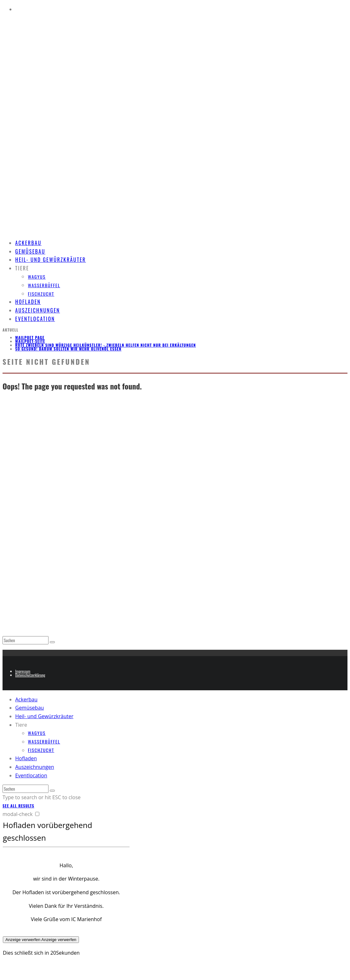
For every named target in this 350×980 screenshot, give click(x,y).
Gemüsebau (29, 708)
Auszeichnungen (35, 767)
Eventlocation (35, 319)
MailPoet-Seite (30, 341)
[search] (52, 642)
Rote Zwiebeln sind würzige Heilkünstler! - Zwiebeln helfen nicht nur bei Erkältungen (106, 345)
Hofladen (26, 758)
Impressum (23, 671)
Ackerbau (26, 699)
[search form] (26, 640)
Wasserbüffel (44, 285)
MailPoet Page (30, 337)
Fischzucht (41, 294)
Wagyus (37, 277)
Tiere (22, 268)
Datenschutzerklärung (30, 675)
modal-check (18, 814)
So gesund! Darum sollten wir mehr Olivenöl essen (68, 349)
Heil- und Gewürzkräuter (51, 260)
